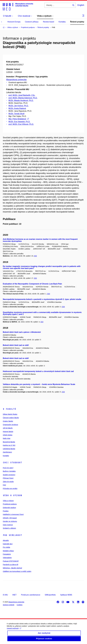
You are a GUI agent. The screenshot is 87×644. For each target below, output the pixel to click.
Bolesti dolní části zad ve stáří (16, 345)
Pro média (6, 547)
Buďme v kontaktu (9, 471)
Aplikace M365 (66, 595)
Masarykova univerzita (16, 80)
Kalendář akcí (8, 544)
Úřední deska (8, 435)
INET (14, 595)
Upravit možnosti (14, 631)
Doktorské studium (9, 508)
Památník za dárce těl (10, 565)
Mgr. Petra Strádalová (19, 119)
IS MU (5, 595)
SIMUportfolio (50, 595)
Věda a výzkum (12, 495)
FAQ (4, 485)
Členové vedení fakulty (11, 418)
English (81, 5)
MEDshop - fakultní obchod (12, 568)
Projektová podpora (10, 504)
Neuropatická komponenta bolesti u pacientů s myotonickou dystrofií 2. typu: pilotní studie (42, 299)
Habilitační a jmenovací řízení (13, 514)
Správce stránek (9, 605)
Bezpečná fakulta (9, 442)
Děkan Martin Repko (10, 414)
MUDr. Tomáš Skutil (16, 114)
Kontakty (62, 22)
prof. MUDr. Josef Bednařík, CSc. (22, 95)
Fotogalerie (7, 554)
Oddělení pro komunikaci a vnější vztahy (17, 571)
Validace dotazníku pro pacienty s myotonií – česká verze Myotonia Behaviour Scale (39, 384)
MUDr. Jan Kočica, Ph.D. (19, 106)
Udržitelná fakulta (9, 449)
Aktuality (6, 540)
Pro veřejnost (12, 535)
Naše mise (7, 438)
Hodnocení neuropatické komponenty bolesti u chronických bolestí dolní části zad (38, 371)
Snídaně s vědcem (9, 528)
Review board (48, 22)
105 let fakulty (8, 428)
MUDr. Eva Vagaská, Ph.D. (19, 122)
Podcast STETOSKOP (11, 561)
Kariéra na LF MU (9, 445)
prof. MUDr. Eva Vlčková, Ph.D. (21, 124)
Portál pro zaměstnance (31, 595)
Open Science (8, 525)
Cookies (20, 605)
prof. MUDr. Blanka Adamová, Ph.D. (23, 98)
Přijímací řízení (8, 478)
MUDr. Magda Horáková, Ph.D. (21, 100)
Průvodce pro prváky (10, 488)
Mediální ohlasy (8, 551)
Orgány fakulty (8, 421)
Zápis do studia (8, 482)
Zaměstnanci (7, 452)
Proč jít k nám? (8, 468)
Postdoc (6, 511)
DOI (35, 256)
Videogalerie (7, 558)
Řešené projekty (77, 22)
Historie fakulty (8, 432)
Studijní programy (9, 475)
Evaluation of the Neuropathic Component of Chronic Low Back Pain (32, 284)
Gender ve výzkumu (10, 521)
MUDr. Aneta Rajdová (17, 108)
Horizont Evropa (14, 22)
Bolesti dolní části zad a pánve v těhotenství (22, 332)
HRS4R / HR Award (10, 518)
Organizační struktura (10, 425)
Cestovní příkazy (32, 22)
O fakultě (9, 409)
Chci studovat (12, 463)
